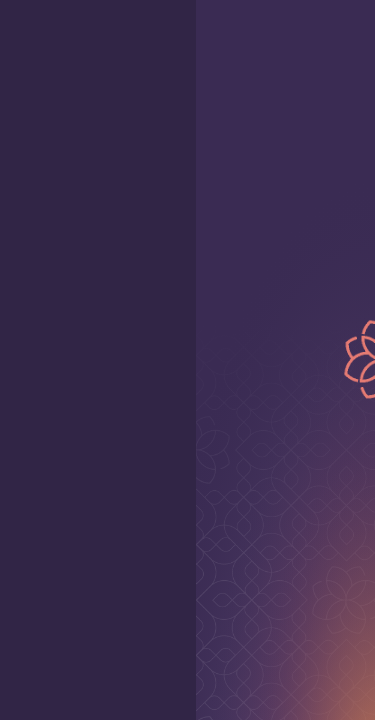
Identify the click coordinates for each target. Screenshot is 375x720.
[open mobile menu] (32, 36)
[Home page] (278, 36)
